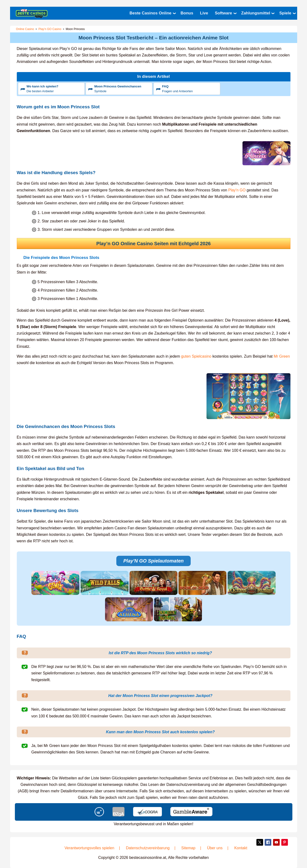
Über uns (215, 848)
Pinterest (285, 842)
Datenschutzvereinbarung (148, 848)
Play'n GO (237, 190)
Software (224, 13)
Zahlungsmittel (256, 13)
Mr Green (282, 356)
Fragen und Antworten (190, 89)
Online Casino (25, 29)
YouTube (276, 842)
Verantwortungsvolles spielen (89, 848)
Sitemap (188, 848)
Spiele (285, 13)
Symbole (123, 89)
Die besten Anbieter (55, 89)
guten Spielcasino (196, 356)
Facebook (268, 842)
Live (204, 13)
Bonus (187, 13)
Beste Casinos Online (151, 13)
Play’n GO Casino (50, 29)
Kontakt (241, 848)
